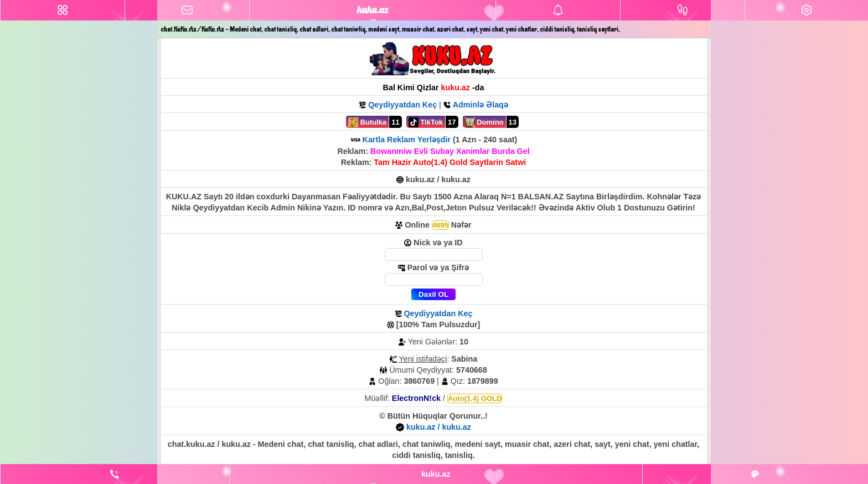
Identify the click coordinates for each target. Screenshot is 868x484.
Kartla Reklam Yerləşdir (407, 140)
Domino (484, 122)
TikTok (426, 122)
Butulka (367, 122)
